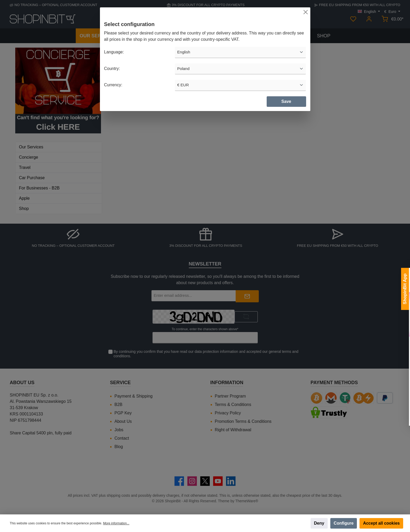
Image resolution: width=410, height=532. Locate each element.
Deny (319, 523)
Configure (344, 523)
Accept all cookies (381, 523)
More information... (116, 523)
